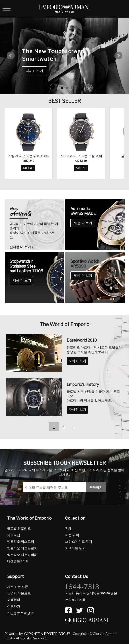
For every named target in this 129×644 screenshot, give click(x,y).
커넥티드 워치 (75, 548)
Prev (11, 56)
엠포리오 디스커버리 (22, 555)
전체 (68, 528)
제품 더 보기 (83, 223)
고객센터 (14, 600)
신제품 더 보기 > (22, 247)
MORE (28, 168)
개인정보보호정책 (20, 613)
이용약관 (14, 606)
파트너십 (14, 535)
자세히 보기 (34, 71)
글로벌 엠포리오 (19, 528)
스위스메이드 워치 (79, 542)
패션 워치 (72, 535)
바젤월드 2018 (17, 561)
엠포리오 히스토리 (21, 542)
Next (118, 56)
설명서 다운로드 (19, 593)
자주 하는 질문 (18, 587)
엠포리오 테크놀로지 (22, 548)
